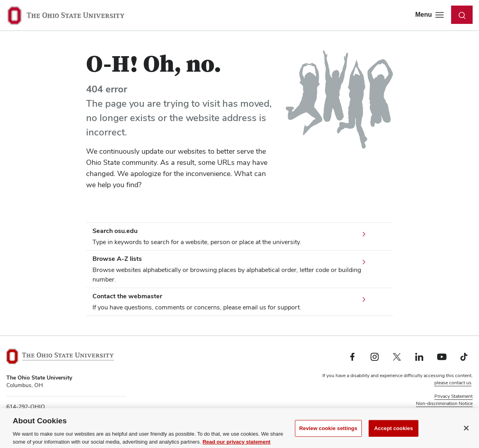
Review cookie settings (448, 411)
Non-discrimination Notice (444, 403)
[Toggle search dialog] (462, 15)
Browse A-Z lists (117, 259)
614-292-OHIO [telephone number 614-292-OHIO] (26, 407)
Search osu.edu (115, 231)
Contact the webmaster (127, 296)
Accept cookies (394, 432)
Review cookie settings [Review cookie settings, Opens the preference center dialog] (328, 432)
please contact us (453, 383)
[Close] (466, 432)
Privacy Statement (453, 396)
